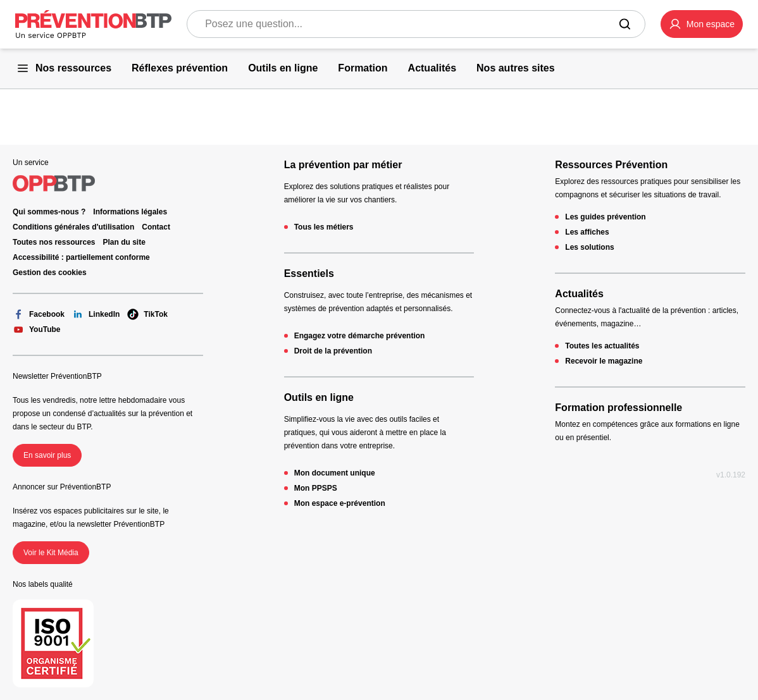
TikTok (147, 314)
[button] (702, 24)
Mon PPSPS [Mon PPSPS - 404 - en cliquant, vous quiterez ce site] (316, 488)
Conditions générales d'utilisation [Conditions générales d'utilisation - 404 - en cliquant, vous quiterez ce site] (73, 227)
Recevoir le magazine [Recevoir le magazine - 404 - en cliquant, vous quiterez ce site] (604, 361)
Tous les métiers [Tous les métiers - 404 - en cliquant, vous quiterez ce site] (324, 227)
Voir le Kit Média (51, 553)
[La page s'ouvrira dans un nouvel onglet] (702, 24)
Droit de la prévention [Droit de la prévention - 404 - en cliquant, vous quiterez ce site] (333, 351)
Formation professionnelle (618, 408)
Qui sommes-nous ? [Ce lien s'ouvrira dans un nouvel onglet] (49, 212)
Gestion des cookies (50, 273)
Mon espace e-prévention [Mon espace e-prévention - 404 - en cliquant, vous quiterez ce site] (340, 503)
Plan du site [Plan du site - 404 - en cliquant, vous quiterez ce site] (124, 242)
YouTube (37, 329)
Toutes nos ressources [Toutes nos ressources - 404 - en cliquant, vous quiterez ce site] (54, 242)
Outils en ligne (319, 397)
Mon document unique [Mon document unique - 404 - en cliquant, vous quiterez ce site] (335, 473)
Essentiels (309, 273)
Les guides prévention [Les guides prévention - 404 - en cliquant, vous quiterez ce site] (605, 217)
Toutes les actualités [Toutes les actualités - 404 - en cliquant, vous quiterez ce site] (602, 346)
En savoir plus (47, 455)
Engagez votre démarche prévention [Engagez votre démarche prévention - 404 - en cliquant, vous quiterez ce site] (360, 336)
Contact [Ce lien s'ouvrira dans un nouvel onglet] (156, 227)
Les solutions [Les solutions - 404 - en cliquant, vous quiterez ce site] (589, 247)
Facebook (39, 314)
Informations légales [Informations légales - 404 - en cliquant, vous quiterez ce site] (130, 212)
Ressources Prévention (611, 165)
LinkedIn (96, 314)
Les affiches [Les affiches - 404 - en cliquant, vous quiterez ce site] (587, 232)
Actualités (579, 294)
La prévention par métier (343, 165)
